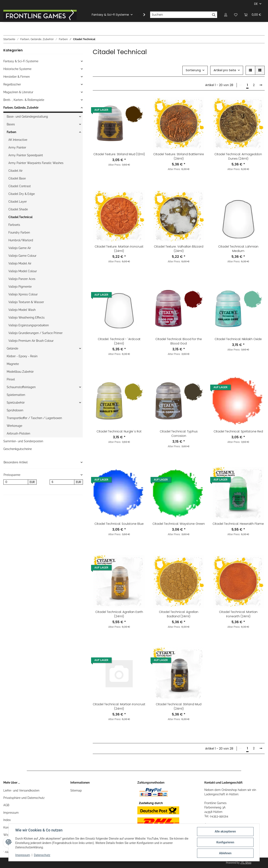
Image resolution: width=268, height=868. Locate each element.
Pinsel (11, 379)
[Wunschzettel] (236, 15)
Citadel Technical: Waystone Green (179, 524)
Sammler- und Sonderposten (23, 441)
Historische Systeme (17, 69)
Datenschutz (42, 855)
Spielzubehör (16, 403)
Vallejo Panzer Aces (22, 279)
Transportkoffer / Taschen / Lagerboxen (34, 418)
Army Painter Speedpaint (26, 155)
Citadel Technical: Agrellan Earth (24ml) (119, 614)
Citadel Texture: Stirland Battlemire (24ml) (179, 156)
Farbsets (14, 225)
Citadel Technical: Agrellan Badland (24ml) (179, 614)
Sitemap (76, 790)
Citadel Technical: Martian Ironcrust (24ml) (119, 706)
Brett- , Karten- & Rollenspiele (24, 100)
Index (7, 820)
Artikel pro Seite (225, 70)
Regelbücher (12, 84)
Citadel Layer (18, 202)
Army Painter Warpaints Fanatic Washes (36, 163)
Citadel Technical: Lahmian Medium (238, 249)
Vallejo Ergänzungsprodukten (29, 325)
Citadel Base (17, 178)
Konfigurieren (225, 842)
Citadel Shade (18, 209)
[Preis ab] (16, 482)
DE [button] (256, 4)
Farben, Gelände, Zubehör (21, 108)
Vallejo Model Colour (23, 271)
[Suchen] (180, 15)
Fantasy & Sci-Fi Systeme (21, 61)
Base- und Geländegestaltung (27, 117)
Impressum (11, 813)
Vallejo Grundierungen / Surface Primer (35, 333)
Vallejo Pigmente (20, 287)
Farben (11, 132)
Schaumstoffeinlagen (21, 387)
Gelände (12, 348)
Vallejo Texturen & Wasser (26, 302)
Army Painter (17, 147)
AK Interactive (18, 140)
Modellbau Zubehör (20, 372)
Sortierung (193, 70)
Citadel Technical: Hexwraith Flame (238, 524)
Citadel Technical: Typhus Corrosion (179, 434)
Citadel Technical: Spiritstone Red (238, 431)
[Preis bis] (62, 482)
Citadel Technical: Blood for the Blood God (179, 341)
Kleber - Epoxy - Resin (22, 356)
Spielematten (16, 395)
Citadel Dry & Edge (22, 194)
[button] (226, 15)
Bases (11, 124)
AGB (6, 805)
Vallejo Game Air (20, 248)
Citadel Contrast (20, 186)
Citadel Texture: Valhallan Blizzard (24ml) (179, 249)
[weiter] (261, 85)
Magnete (13, 364)
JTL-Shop (246, 863)
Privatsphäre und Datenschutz (24, 798)
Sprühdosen (15, 410)
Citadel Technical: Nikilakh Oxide (238, 339)
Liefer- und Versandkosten (21, 790)
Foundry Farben (19, 233)
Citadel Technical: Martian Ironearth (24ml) (238, 614)
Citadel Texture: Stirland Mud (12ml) (119, 154)
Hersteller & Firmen (17, 77)
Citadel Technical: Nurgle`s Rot (119, 431)
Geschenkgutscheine (18, 449)
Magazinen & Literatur (18, 92)
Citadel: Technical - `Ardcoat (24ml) (119, 341)
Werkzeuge (14, 426)
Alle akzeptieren (225, 831)
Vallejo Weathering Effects (26, 318)
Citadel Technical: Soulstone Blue (119, 524)
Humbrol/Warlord (21, 240)
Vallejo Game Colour (22, 256)
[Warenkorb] (253, 15)
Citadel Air (15, 171)
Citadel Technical (20, 217)
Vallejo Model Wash (22, 310)
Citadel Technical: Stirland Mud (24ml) (179, 706)
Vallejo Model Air (20, 263)
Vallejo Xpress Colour (23, 294)
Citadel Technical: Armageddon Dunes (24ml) (238, 156)
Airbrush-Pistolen (18, 433)
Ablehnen (225, 853)
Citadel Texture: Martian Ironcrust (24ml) (119, 249)
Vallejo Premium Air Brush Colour (31, 341)
